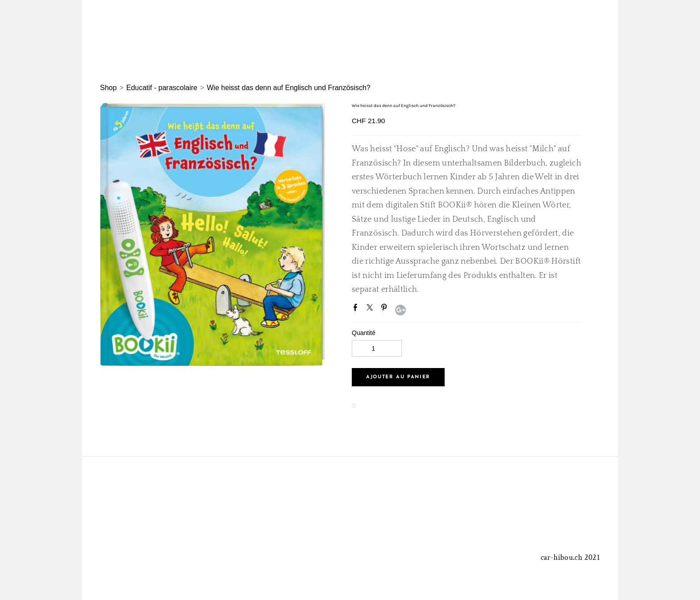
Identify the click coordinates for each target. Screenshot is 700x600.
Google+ (400, 310)
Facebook (357, 309)
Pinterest (386, 309)
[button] (398, 377)
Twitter (371, 309)
